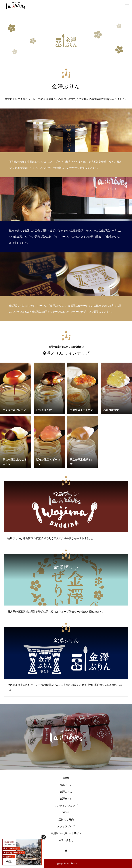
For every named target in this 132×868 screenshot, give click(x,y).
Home (66, 778)
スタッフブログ (66, 826)
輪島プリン (66, 785)
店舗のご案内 (66, 820)
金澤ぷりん (66, 792)
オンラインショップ (66, 806)
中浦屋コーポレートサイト (66, 833)
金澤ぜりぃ (66, 799)
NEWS (66, 813)
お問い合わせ (66, 840)
